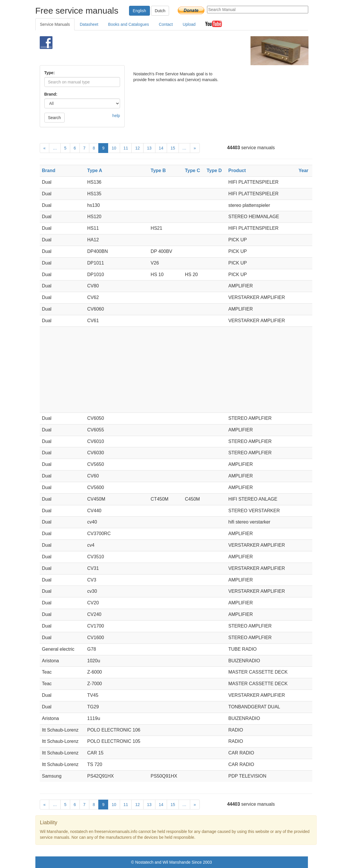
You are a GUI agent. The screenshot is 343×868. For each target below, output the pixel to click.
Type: (50, 73)
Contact (166, 24)
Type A (95, 170)
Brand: (51, 94)
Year (304, 170)
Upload (189, 24)
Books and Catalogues (129, 24)
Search (55, 118)
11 (126, 148)
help (116, 116)
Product (237, 170)
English (139, 11)
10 (114, 148)
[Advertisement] (164, 51)
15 (173, 148)
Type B (158, 170)
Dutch (160, 11)
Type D (214, 170)
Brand (49, 170)
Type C (193, 170)
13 (149, 148)
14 (161, 148)
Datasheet (89, 24)
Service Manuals (55, 24)
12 (137, 148)
